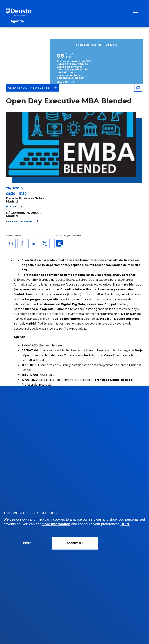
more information (56, 524)
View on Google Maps (22, 222)
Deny (27, 543)
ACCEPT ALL (75, 543)
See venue (13, 207)
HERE (125, 524)
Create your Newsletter (33, 88)
